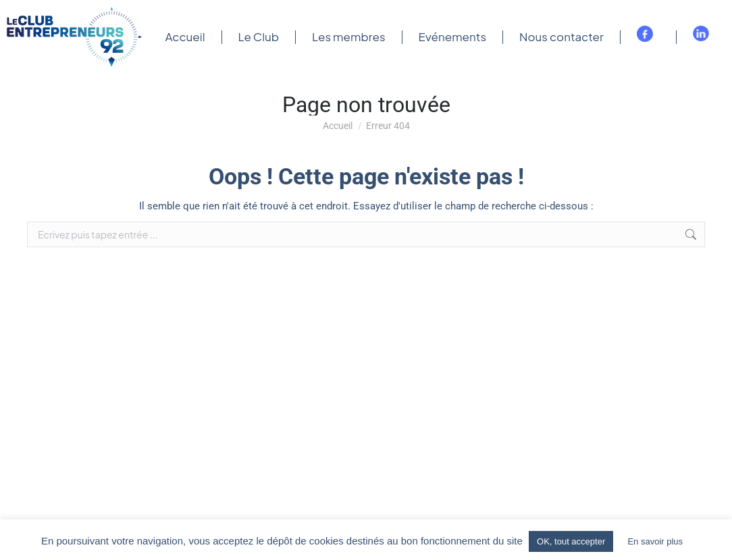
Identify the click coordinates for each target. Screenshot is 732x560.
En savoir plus (655, 541)
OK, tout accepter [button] (571, 541)
